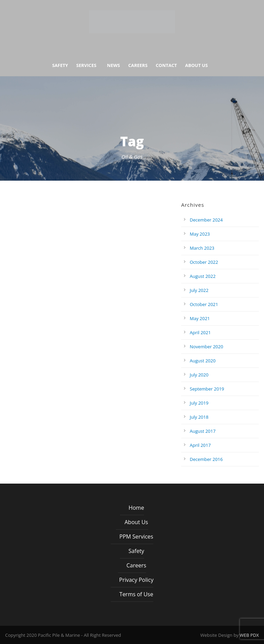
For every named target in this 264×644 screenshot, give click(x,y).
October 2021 (204, 304)
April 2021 (200, 332)
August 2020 (203, 361)
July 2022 (199, 290)
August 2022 (203, 276)
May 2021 (200, 318)
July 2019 (199, 403)
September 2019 (207, 389)
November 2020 (206, 347)
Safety (60, 65)
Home (136, 508)
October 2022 (204, 262)
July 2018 (199, 417)
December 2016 (206, 459)
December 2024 (206, 220)
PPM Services (136, 536)
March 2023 (202, 248)
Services (86, 65)
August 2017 (203, 431)
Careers (138, 65)
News (113, 65)
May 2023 (200, 234)
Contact (166, 65)
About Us (197, 65)
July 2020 (199, 375)
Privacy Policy (136, 580)
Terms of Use (136, 594)
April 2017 (200, 445)
